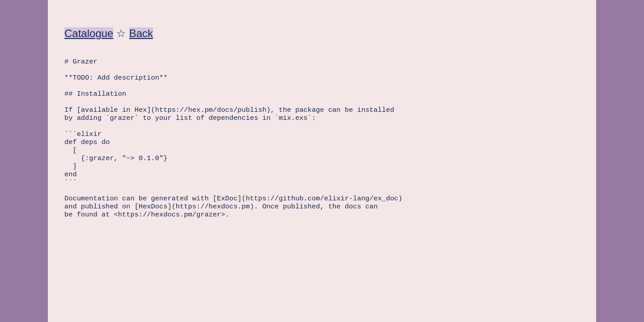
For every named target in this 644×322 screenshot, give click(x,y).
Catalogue (89, 33)
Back (141, 33)
